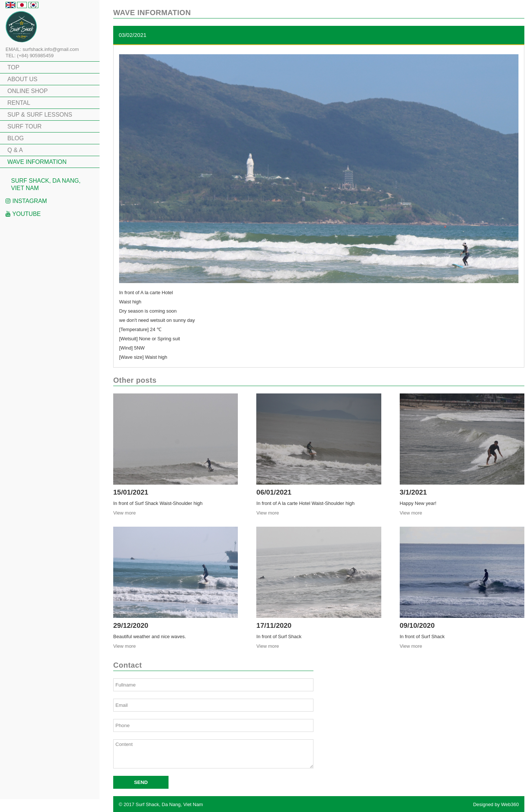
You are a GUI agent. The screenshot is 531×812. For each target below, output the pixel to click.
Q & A (15, 150)
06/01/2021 (274, 492)
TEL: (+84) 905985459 (29, 56)
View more (124, 513)
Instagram (26, 201)
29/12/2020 (131, 625)
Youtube (23, 214)
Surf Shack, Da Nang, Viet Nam (46, 184)
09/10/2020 (417, 625)
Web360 (510, 804)
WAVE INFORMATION (37, 162)
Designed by (496, 804)
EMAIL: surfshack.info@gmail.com (42, 49)
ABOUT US (22, 79)
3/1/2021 (413, 492)
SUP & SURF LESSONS (40, 115)
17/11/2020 (274, 625)
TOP (13, 67)
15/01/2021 (131, 492)
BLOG (15, 138)
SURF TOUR (25, 126)
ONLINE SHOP (27, 91)
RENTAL (19, 103)
